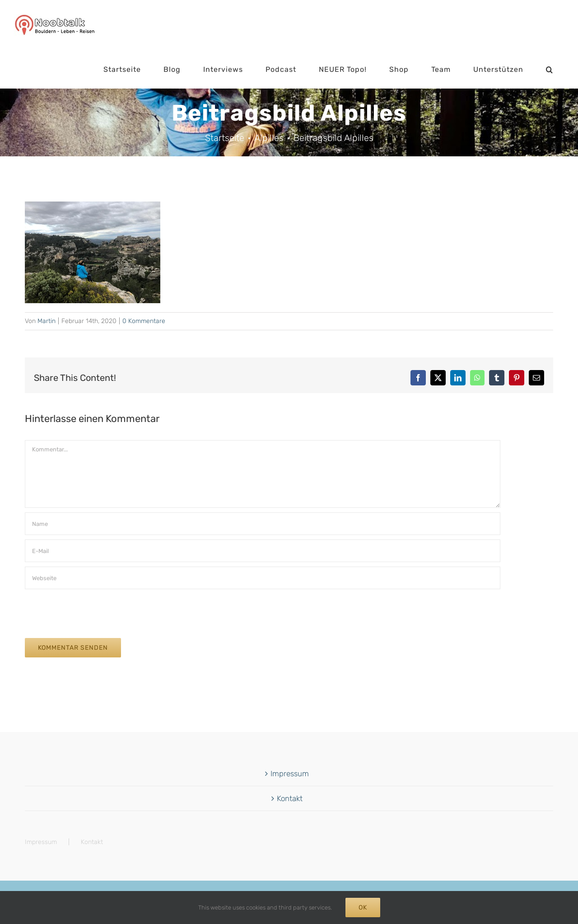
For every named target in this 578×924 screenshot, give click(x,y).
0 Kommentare (144, 321)
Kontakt (290, 798)
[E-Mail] (263, 551)
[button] (550, 70)
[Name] (263, 524)
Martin (47, 321)
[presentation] (93, 611)
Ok (363, 908)
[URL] (263, 578)
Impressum (290, 774)
